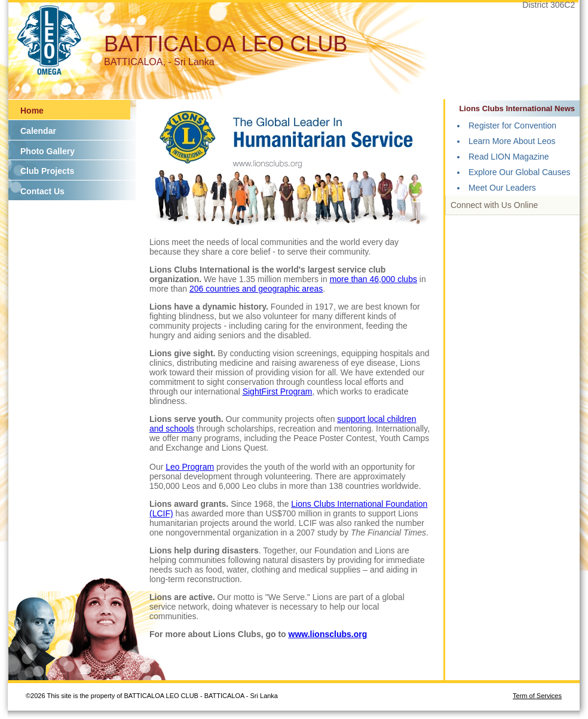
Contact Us (42, 191)
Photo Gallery (48, 151)
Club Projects (47, 171)
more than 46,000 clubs (373, 279)
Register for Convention (512, 126)
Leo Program (190, 467)
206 (197, 289)
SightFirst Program (278, 391)
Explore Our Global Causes (519, 172)
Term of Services (537, 696)
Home (32, 111)
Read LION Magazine (509, 157)
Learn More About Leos (512, 141)
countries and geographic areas (264, 289)
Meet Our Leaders (502, 188)
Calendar (38, 131)
